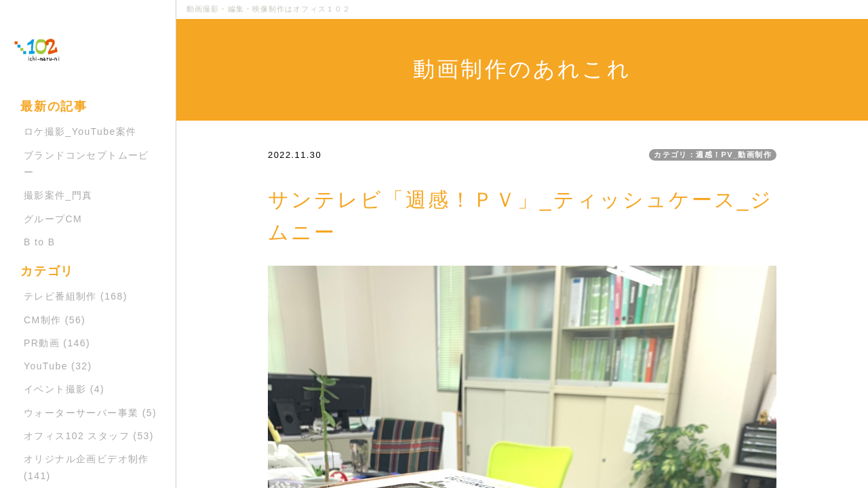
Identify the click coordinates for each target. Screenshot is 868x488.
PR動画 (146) (57, 343)
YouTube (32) (58, 366)
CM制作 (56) (55, 320)
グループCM (53, 219)
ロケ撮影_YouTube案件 (80, 131)
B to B (40, 242)
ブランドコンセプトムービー (86, 164)
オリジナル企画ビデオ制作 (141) (86, 467)
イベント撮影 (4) (64, 389)
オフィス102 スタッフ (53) (89, 436)
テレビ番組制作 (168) (76, 296)
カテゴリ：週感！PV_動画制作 (713, 155)
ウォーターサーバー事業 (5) (90, 413)
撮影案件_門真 (58, 195)
